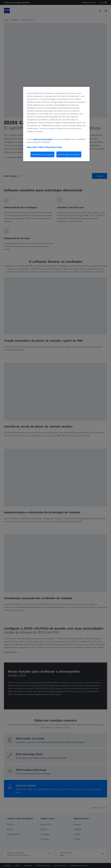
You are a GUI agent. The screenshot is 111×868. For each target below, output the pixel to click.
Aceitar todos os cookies (69, 154)
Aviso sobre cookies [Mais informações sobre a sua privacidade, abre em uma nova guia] (36, 147)
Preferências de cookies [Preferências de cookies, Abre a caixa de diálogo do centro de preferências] (42, 154)
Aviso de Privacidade (43, 139)
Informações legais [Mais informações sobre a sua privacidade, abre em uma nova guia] (54, 147)
